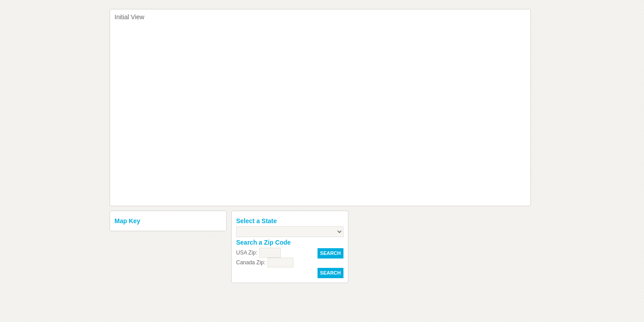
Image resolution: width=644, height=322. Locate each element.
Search (330, 253)
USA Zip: (247, 253)
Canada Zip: (251, 263)
